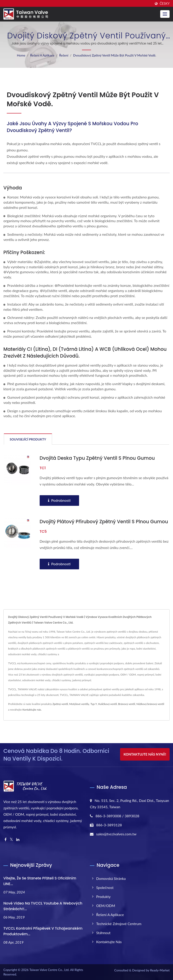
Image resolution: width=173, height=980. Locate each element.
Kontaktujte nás (32, 710)
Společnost (105, 887)
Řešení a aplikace (42, 55)
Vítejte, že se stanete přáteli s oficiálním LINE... (40, 881)
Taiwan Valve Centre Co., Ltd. (49, 970)
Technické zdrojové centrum (119, 924)
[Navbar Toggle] (165, 14)
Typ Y (94, 704)
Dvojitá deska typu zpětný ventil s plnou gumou (97, 458)
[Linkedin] (18, 840)
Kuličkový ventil (107, 704)
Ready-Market (160, 970)
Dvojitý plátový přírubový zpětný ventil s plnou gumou (104, 522)
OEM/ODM (106, 906)
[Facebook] (6, 840)
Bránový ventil (126, 704)
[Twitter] (11, 840)
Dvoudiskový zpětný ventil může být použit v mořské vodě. (115, 55)
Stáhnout (103, 933)
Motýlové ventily (79, 704)
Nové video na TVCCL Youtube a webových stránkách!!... (43, 906)
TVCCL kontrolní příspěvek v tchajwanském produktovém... (43, 931)
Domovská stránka (111, 878)
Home (21, 55)
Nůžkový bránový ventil (150, 704)
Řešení (64, 55)
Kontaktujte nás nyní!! (145, 754)
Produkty (103, 896)
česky (165, 4)
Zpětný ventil (60, 704)
